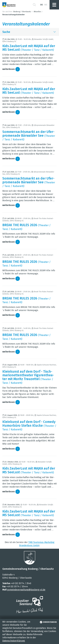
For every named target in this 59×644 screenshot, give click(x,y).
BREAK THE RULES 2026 (20, 225)
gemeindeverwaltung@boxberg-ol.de (26, 590)
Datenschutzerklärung (14, 641)
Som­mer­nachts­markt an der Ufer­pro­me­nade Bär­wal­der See (28, 134)
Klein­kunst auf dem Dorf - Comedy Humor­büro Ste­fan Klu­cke (29, 424)
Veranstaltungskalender (14, 15)
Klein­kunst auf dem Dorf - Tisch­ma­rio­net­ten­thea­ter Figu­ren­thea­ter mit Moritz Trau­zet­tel (28, 375)
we (46, 5)
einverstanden (48, 622)
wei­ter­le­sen (11, 69)
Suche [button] (29, 32)
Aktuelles (37, 12)
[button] (34, 5)
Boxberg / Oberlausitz (22, 12)
